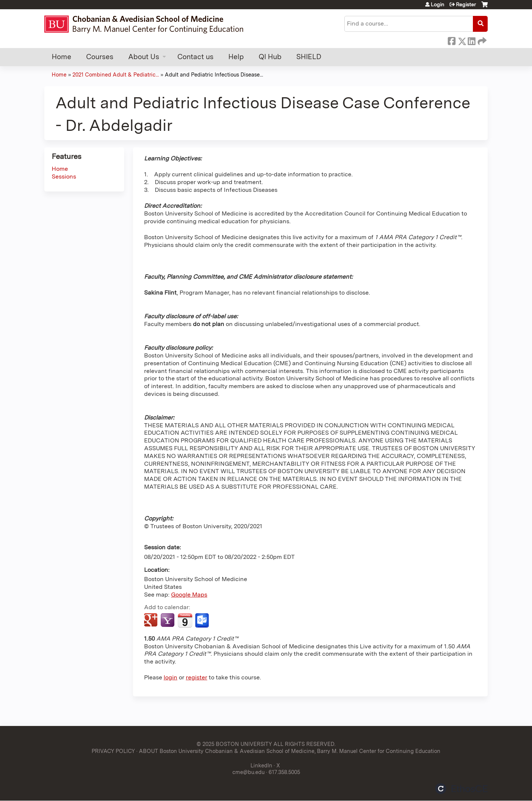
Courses (100, 57)
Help (236, 57)
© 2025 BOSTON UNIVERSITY (234, 744)
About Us (144, 57)
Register (466, 4)
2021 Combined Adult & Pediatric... (116, 74)
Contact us (195, 57)
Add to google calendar (152, 621)
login (170, 677)
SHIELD (309, 57)
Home (62, 57)
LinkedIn (471, 40)
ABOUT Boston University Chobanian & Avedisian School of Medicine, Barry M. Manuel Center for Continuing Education (290, 751)
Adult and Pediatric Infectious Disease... (214, 74)
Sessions (64, 177)
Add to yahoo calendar (168, 621)
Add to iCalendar (185, 620)
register (197, 677)
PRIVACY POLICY (113, 751)
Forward (481, 40)
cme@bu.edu (248, 772)
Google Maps (189, 595)
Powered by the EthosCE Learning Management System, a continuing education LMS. (461, 789)
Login (437, 4)
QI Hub (270, 57)
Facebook (451, 40)
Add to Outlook (203, 621)
